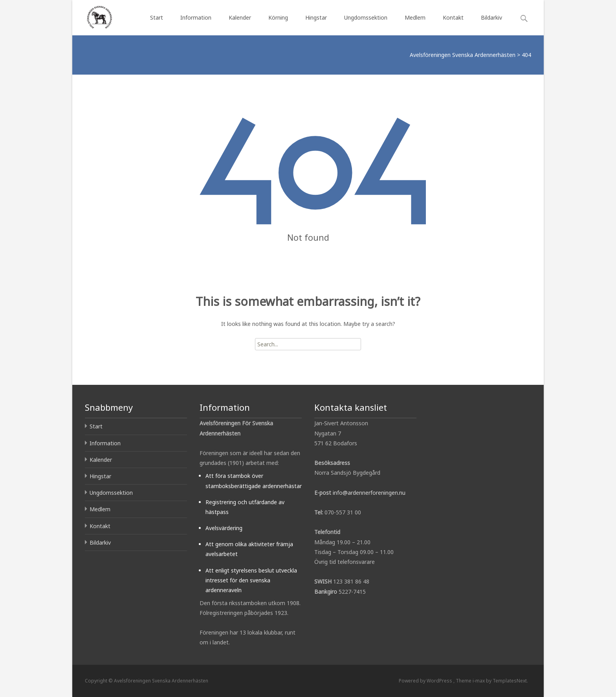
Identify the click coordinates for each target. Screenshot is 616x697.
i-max (479, 681)
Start (157, 17)
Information (196, 17)
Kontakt (453, 17)
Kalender (240, 17)
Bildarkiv (491, 17)
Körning (278, 17)
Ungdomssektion (366, 17)
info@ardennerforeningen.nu (369, 493)
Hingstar (316, 17)
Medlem (415, 17)
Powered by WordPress (426, 681)
